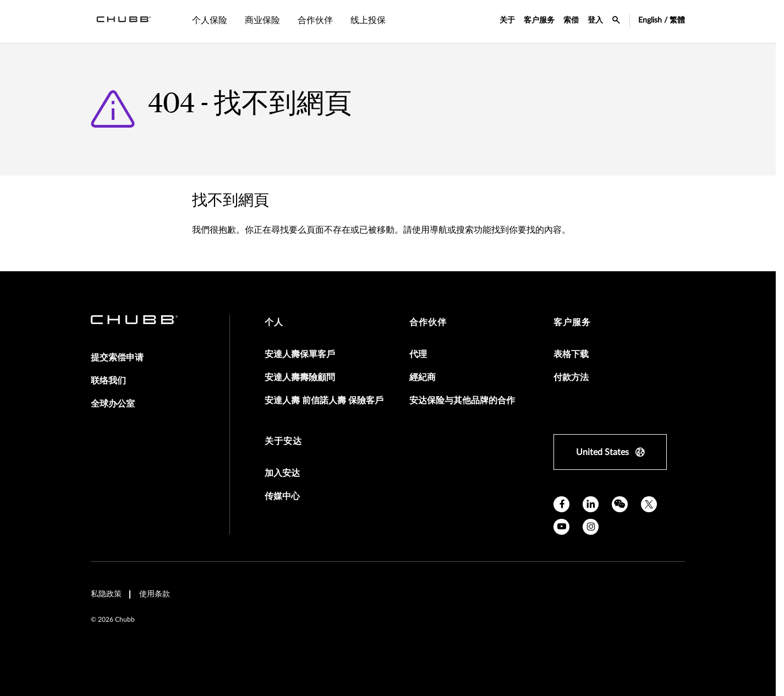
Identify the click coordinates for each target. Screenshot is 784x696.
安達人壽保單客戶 (300, 354)
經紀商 (423, 377)
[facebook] (561, 504)
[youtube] (561, 527)
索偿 (571, 20)
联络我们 (108, 381)
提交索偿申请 (117, 358)
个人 (274, 322)
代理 (418, 354)
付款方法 (571, 377)
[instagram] (591, 527)
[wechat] (620, 504)
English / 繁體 (662, 20)
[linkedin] (591, 504)
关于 (507, 20)
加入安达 (282, 473)
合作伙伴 (428, 322)
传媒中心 (282, 496)
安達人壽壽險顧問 (300, 377)
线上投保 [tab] (368, 20)
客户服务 (539, 20)
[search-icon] (616, 21)
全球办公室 (113, 404)
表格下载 (571, 354)
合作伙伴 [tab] (315, 20)
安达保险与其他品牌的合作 (462, 401)
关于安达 (283, 441)
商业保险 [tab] (262, 20)
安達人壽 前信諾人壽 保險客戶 (324, 401)
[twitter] (649, 504)
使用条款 (155, 594)
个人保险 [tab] (210, 20)
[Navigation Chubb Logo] (124, 21)
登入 (595, 20)
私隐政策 (106, 594)
